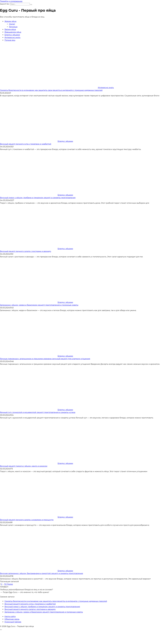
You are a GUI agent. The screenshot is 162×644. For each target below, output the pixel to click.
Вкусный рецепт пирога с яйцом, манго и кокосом (24, 466)
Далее (10, 584)
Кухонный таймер (13, 622)
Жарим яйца (10, 21)
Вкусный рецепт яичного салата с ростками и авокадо (26, 251)
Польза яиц (10, 40)
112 (5, 584)
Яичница (13, 27)
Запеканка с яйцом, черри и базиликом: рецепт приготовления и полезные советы (39, 305)
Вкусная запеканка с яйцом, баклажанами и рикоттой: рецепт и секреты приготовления (42, 573)
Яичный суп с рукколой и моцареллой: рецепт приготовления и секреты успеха (38, 412)
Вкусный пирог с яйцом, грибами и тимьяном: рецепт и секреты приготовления (38, 198)
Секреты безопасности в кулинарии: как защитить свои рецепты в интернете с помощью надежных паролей (51, 90)
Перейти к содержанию (11, 1)
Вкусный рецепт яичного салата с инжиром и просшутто (27, 520)
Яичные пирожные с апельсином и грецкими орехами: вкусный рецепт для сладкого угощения (45, 359)
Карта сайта (10, 616)
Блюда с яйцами (12, 35)
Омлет (12, 24)
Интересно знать (12, 37)
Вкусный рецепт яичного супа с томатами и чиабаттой (26, 144)
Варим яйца (10, 29)
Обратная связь (12, 619)
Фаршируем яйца (13, 32)
